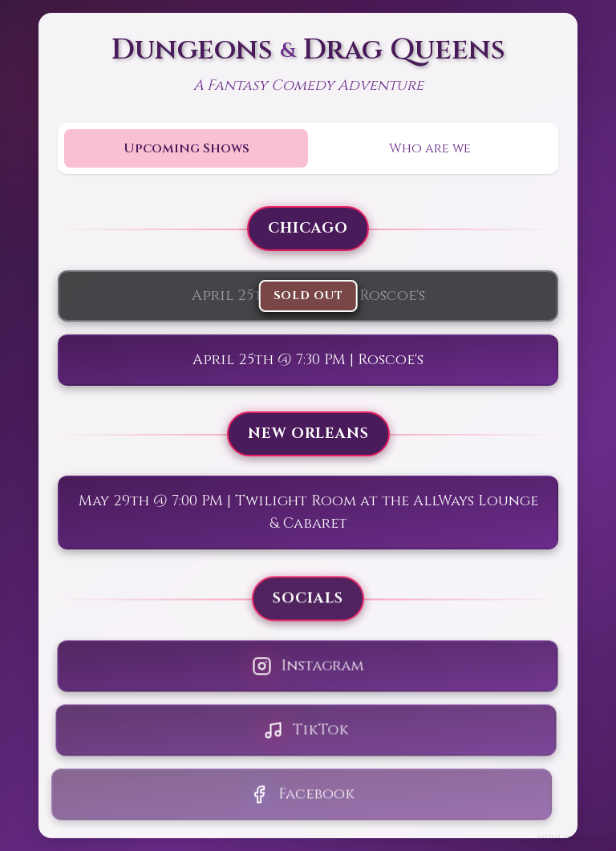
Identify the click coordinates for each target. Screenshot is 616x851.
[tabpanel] (308, 513)
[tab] (186, 148)
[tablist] (308, 148)
